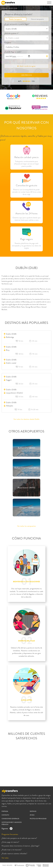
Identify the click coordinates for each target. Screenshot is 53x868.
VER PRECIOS (27, 75)
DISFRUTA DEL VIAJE (26, 641)
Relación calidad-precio (26, 157)
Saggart (9, 380)
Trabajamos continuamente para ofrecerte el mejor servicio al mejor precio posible (27, 164)
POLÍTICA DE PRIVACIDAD (38, 819)
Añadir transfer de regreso (26, 66)
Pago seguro (27, 239)
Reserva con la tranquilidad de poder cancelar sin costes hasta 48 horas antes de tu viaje (26, 192)
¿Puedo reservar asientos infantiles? (14, 854)
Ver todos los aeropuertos (26, 526)
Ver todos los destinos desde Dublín (26, 419)
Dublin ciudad (11, 363)
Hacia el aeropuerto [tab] (37, 19)
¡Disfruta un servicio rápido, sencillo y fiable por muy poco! (26, 138)
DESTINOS (33, 811)
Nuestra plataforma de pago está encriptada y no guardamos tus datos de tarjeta (26, 246)
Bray (8, 350)
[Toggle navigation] (49, 4)
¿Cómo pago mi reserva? (10, 842)
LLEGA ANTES (27, 700)
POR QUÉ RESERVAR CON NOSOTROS (27, 125)
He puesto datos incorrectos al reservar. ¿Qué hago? (21, 846)
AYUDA (32, 815)
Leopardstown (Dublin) (15, 393)
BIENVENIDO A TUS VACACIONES (26, 582)
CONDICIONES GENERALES (10, 819)
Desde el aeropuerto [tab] (16, 19)
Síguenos (6, 829)
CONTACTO (5, 815)
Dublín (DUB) (11, 334)
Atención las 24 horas (27, 213)
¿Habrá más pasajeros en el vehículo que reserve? (19, 838)
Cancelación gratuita (27, 185)
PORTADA (5, 8)
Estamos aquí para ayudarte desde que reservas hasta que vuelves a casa (26, 219)
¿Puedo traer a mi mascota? (12, 850)
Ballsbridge (10, 337)
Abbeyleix (10, 406)
